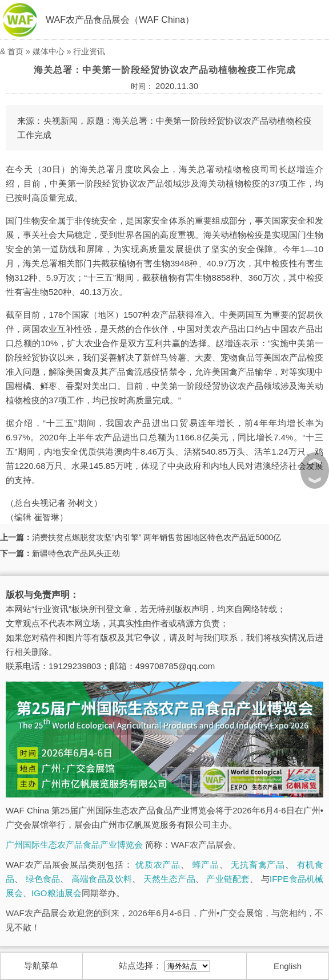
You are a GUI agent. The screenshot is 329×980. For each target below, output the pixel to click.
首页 (15, 51)
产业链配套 (228, 879)
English (288, 966)
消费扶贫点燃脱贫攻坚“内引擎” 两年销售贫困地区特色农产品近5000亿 (157, 537)
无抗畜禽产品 (258, 864)
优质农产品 (158, 864)
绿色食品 (43, 879)
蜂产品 (206, 864)
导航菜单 (41, 965)
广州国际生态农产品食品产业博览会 (74, 845)
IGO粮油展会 (57, 893)
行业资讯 (89, 51)
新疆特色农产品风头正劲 (76, 553)
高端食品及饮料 (102, 879)
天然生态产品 (169, 879)
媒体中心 (49, 51)
